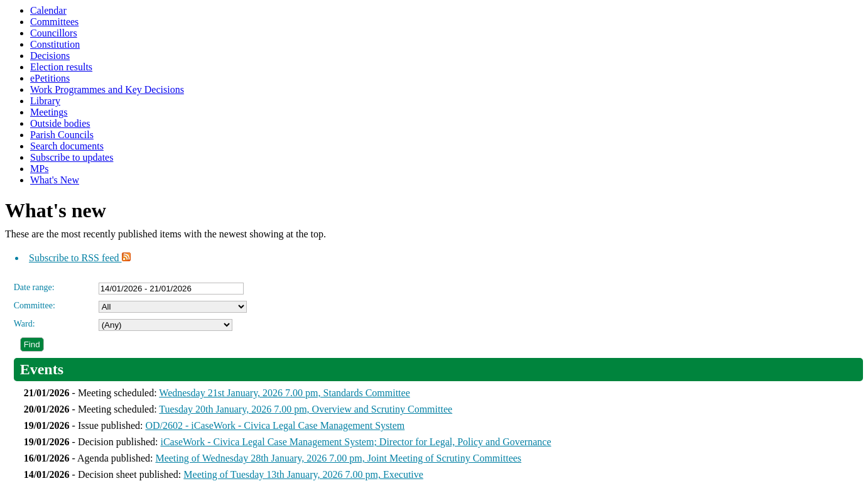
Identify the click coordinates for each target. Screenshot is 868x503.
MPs (39, 169)
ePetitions (50, 78)
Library (45, 101)
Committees (54, 22)
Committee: (35, 306)
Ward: (24, 324)
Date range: (34, 287)
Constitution (55, 44)
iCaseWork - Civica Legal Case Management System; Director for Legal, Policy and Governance (355, 442)
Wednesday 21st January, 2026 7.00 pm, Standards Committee (284, 393)
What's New (55, 180)
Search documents (67, 146)
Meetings (49, 112)
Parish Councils (62, 135)
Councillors (54, 33)
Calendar (48, 10)
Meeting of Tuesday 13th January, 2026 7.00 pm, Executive (303, 474)
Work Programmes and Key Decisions (107, 89)
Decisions (50, 56)
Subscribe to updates (72, 157)
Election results (61, 67)
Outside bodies (60, 123)
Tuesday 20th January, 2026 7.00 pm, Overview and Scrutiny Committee (306, 409)
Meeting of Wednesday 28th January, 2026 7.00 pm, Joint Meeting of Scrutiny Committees (338, 458)
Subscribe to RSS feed (80, 258)
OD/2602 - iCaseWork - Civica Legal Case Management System (275, 425)
